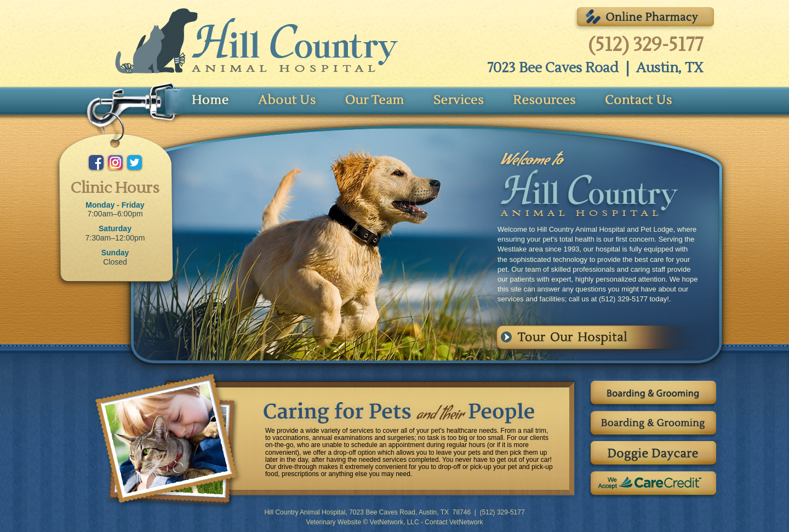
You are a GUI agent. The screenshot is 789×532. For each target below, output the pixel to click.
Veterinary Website (334, 522)
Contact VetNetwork (454, 522)
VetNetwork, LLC (395, 522)
